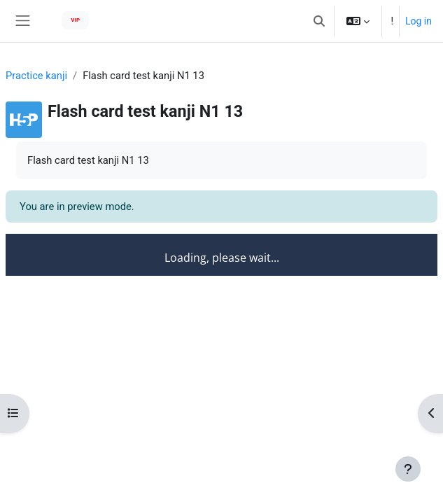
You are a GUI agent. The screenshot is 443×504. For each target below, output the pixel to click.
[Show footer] (408, 469)
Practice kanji (36, 76)
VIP (75, 20)
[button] (319, 21)
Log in (419, 21)
